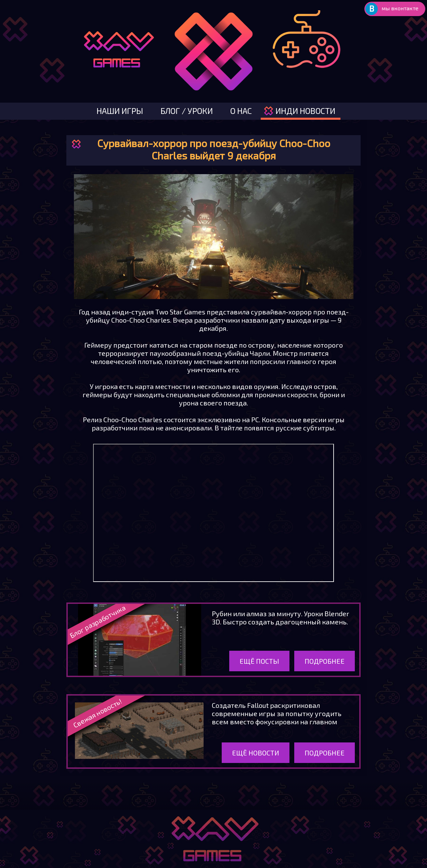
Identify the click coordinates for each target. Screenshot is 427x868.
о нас (241, 111)
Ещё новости (256, 753)
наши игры (120, 111)
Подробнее (325, 661)
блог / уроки (187, 111)
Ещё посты (259, 661)
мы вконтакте (400, 8)
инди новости (305, 111)
